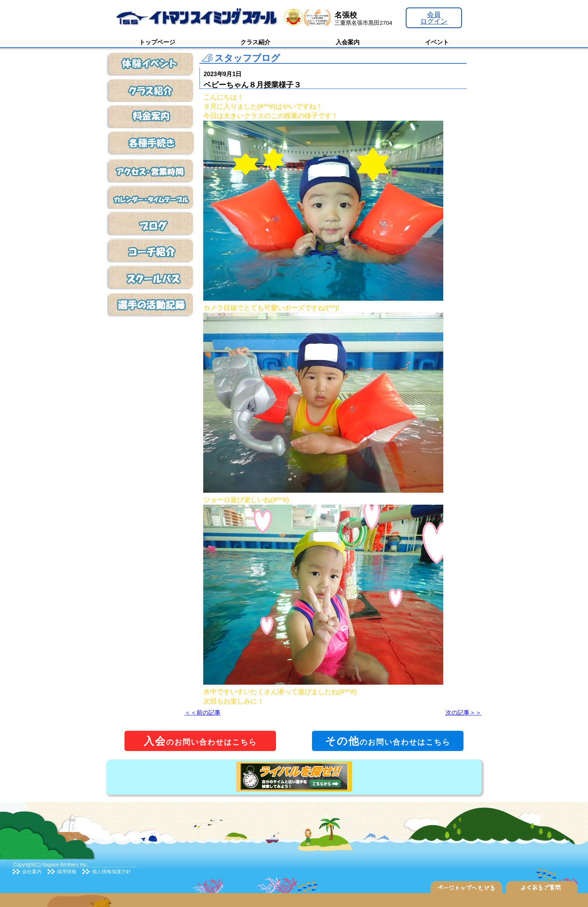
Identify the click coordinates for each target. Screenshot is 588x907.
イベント (437, 42)
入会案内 (348, 42)
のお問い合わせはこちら (200, 741)
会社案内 (32, 872)
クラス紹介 (255, 42)
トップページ (157, 42)
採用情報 (67, 872)
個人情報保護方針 (111, 872)
